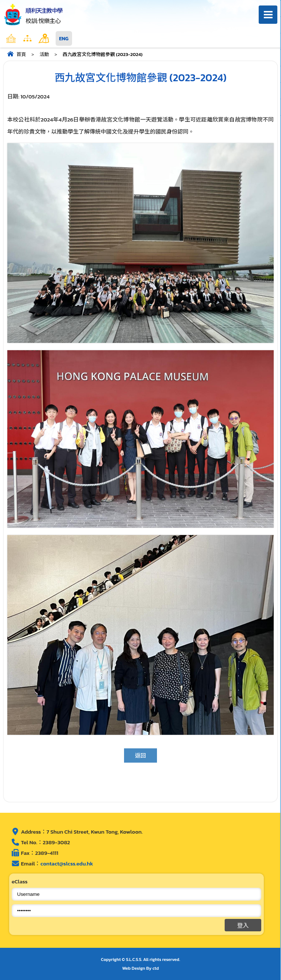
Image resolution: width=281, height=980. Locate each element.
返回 (140, 755)
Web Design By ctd (140, 968)
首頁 (21, 54)
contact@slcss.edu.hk (67, 863)
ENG (64, 38)
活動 (44, 54)
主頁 (25, 38)
